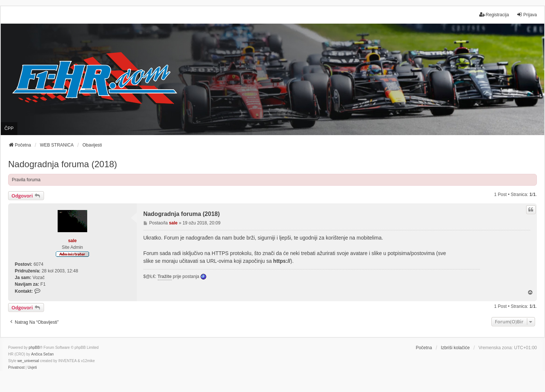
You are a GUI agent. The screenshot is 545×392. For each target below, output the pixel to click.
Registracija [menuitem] (494, 15)
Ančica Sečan (42, 354)
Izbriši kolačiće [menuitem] (455, 348)
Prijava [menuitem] (527, 15)
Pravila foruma (26, 180)
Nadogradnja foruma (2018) (63, 164)
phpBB (34, 348)
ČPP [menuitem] (9, 128)
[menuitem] (16, 368)
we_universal (28, 361)
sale (72, 241)
